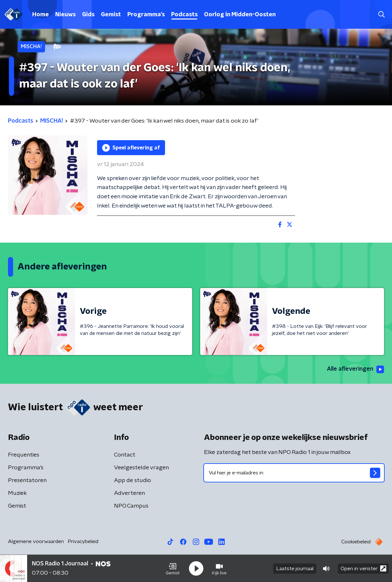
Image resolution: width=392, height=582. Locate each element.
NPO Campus (131, 506)
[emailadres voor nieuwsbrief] (294, 473)
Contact (125, 455)
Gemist (111, 15)
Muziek (17, 493)
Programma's (146, 15)
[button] (173, 569)
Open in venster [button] (363, 568)
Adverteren (129, 493)
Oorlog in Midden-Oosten (240, 15)
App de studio (132, 480)
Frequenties (24, 455)
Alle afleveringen (355, 369)
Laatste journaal (295, 569)
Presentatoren (27, 480)
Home (41, 15)
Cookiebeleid (356, 542)
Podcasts (184, 15)
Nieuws (65, 15)
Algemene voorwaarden (36, 541)
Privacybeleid (83, 541)
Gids (88, 15)
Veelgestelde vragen (141, 468)
